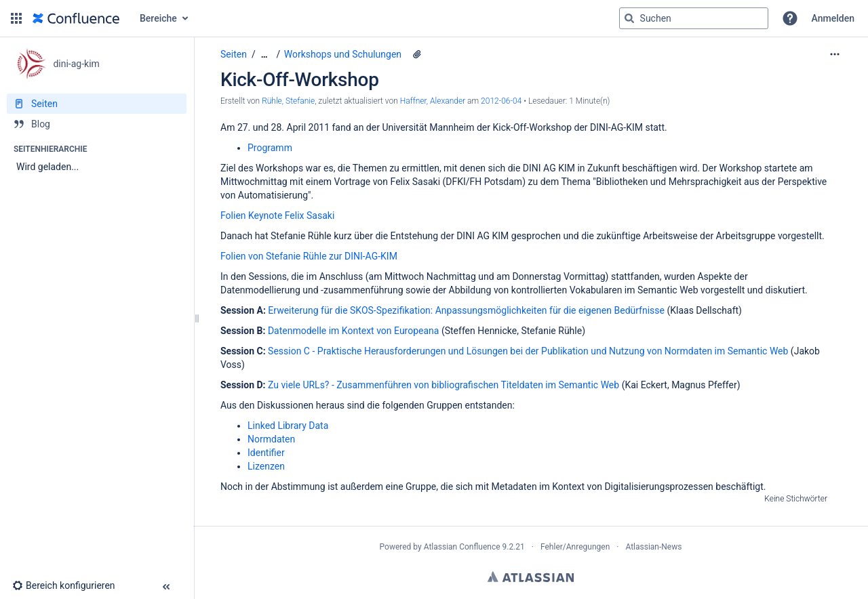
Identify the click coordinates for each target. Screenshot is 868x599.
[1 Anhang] (417, 54)
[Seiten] (97, 104)
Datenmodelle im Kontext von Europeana (354, 331)
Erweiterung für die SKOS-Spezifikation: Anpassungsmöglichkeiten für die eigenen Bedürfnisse (466, 310)
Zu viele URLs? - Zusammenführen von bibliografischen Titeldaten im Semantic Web (443, 385)
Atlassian (531, 577)
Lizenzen (266, 466)
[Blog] (97, 124)
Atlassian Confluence (462, 547)
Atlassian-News (653, 547)
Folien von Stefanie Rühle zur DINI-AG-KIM (309, 256)
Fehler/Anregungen (575, 547)
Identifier (266, 453)
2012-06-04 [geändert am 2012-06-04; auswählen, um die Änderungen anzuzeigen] (501, 101)
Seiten (234, 54)
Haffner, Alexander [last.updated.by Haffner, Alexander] (433, 101)
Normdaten (271, 439)
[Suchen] (629, 18)
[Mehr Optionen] (835, 54)
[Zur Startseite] (76, 18)
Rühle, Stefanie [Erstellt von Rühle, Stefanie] (288, 101)
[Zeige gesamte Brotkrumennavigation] (264, 55)
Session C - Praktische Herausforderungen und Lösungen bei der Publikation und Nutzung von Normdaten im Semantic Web (528, 351)
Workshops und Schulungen (343, 54)
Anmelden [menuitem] (833, 18)
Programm (270, 148)
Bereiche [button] (158, 18)
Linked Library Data (288, 426)
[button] (16, 18)
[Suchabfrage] (694, 18)
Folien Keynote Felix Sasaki (277, 215)
